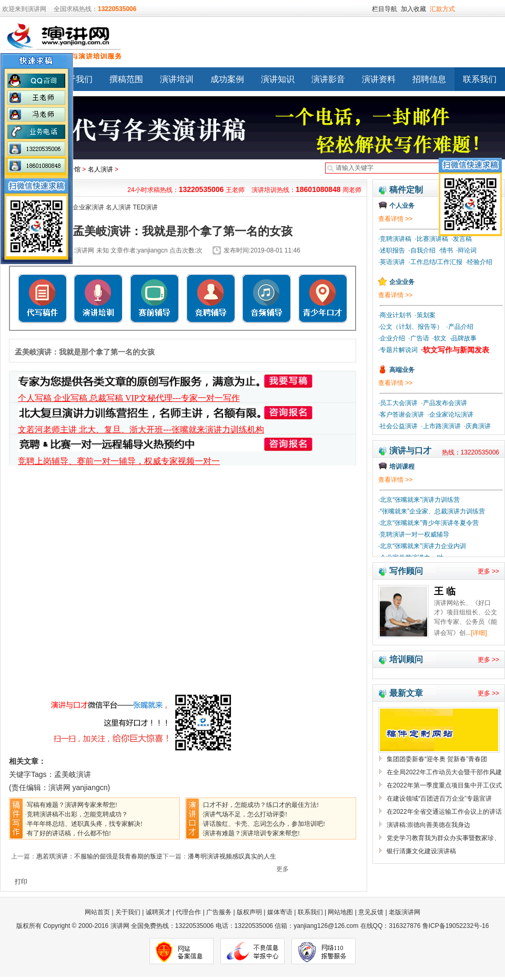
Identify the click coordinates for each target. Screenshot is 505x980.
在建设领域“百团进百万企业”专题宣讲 (439, 799)
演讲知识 (278, 79)
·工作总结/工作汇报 (435, 262)
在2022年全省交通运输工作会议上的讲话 (444, 812)
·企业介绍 (392, 338)
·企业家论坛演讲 (450, 415)
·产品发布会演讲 (444, 403)
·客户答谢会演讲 (401, 415)
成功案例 (227, 79)
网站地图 (340, 912)
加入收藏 (413, 9)
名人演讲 (100, 169)
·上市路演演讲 (441, 426)
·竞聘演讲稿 (395, 239)
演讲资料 (379, 79)
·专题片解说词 (398, 350)
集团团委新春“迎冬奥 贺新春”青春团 (437, 759)
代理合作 (188, 912)
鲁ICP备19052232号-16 (456, 926)
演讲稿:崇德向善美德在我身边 (428, 825)
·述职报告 (392, 250)
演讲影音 (328, 79)
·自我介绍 (422, 250)
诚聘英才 (158, 912)
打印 (21, 882)
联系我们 (310, 912)
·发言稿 (462, 239)
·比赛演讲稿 (431, 239)
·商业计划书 (395, 315)
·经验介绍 (479, 262)
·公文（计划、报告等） (411, 327)
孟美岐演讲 (73, 774)
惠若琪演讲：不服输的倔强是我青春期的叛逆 (99, 856)
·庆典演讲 (477, 426)
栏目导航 (385, 9)
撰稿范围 (126, 79)
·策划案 (425, 315)
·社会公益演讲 (398, 426)
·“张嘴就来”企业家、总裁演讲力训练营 (432, 511)
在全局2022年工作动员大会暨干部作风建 (444, 772)
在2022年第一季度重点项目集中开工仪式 (444, 785)
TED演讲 (145, 207)
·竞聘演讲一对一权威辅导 (414, 534)
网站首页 (98, 912)
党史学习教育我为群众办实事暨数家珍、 (443, 838)
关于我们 (76, 79)
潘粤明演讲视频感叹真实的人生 (232, 856)
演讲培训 (177, 79)
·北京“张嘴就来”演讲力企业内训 (422, 546)
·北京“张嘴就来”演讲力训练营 (419, 500)
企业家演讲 (88, 207)
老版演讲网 (405, 912)
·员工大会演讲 (398, 403)
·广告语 (418, 338)
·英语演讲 (392, 262)
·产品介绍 (459, 327)
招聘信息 (429, 79)
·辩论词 (466, 250)
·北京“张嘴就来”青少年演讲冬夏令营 (428, 523)
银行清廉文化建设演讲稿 (421, 851)
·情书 (446, 250)
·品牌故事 (463, 338)
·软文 (440, 338)
